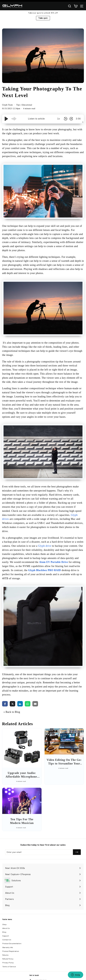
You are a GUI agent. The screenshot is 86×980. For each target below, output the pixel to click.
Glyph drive (45, 546)
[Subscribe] (77, 852)
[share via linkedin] (20, 704)
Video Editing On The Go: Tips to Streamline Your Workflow (64, 763)
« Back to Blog (12, 712)
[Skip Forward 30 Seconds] (71, 119)
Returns (5, 955)
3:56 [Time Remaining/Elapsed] (78, 119)
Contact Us (7, 940)
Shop (5, 924)
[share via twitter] (13, 704)
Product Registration (11, 951)
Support (6, 936)
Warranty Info (8, 947)
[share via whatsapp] (28, 704)
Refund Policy (8, 959)
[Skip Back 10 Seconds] (66, 119)
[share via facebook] (5, 704)
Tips (18, 105)
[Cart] (76, 6)
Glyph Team (8, 105)
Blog (4, 932)
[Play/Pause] (6, 119)
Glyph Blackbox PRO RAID (45, 570)
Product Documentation (12, 943)
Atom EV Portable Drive (53, 562)
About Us (6, 928)
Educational (27, 105)
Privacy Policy (8, 963)
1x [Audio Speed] (59, 119)
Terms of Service (9, 966)
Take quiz (43, 18)
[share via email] (35, 704)
